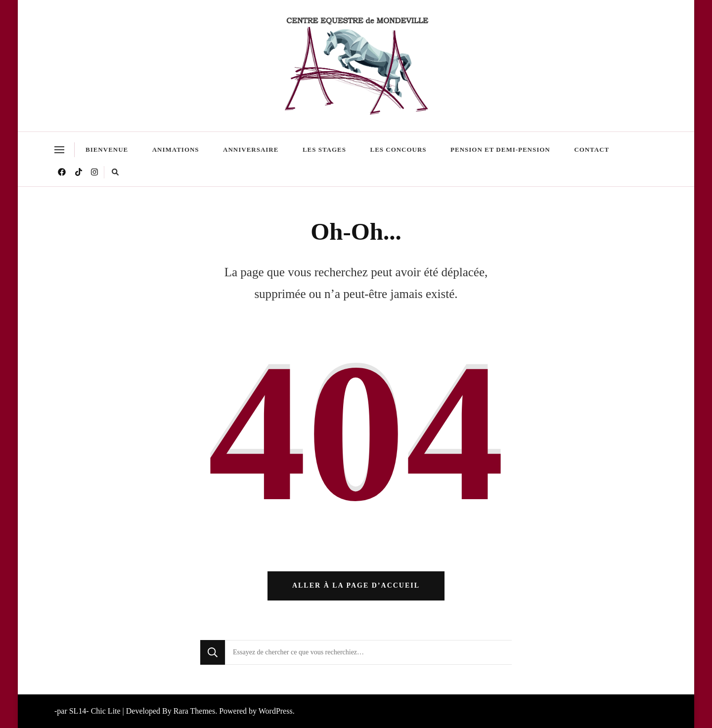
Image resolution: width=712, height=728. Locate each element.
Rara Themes (194, 711)
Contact (592, 150)
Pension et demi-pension (500, 150)
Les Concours (398, 150)
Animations (176, 150)
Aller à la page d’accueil (356, 585)
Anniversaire (251, 150)
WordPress (276, 711)
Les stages (324, 150)
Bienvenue (107, 150)
